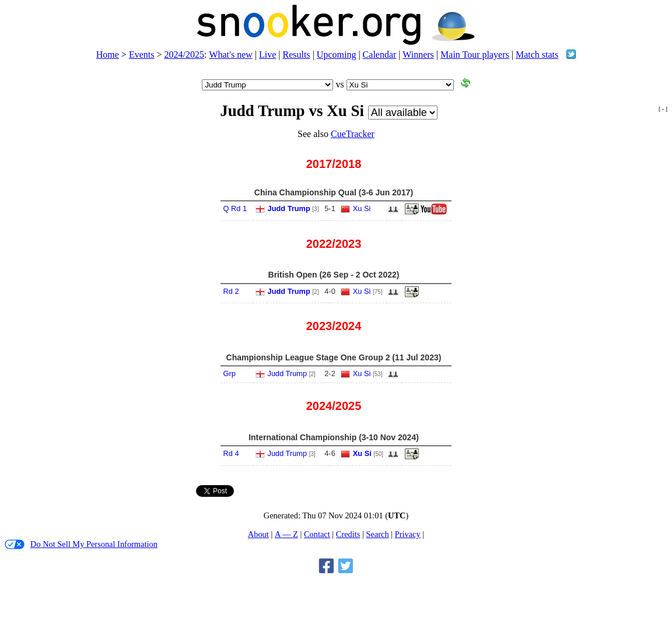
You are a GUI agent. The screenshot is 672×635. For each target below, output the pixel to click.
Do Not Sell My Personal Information (81, 544)
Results (297, 55)
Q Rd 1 (235, 208)
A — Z (286, 534)
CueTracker (353, 134)
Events (142, 55)
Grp (230, 373)
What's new (230, 55)
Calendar (380, 55)
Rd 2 (231, 291)
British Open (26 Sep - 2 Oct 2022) (334, 275)
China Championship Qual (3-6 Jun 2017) (334, 192)
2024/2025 (184, 55)
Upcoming (337, 55)
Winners (418, 55)
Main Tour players (475, 55)
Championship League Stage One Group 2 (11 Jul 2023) (334, 357)
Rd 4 (231, 453)
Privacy (408, 534)
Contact (317, 534)
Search (377, 534)
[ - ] (663, 109)
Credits (348, 534)
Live (267, 55)
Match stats (537, 55)
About (258, 534)
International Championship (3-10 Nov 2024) (334, 437)
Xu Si (362, 208)
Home (108, 55)
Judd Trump (289, 208)
